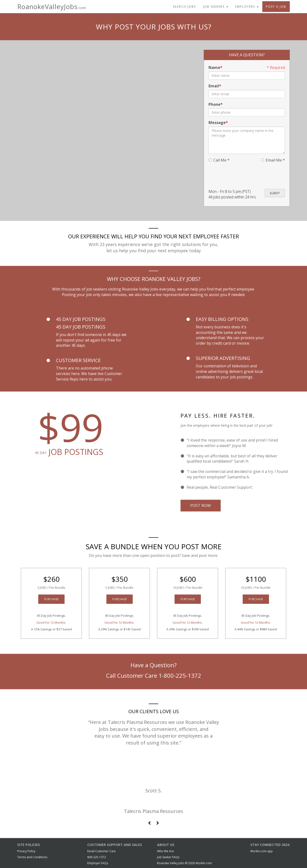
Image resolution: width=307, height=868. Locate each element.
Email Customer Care (101, 851)
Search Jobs (184, 7)
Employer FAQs (98, 863)
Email (214, 86)
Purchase (51, 599)
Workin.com (204, 863)
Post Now (201, 505)
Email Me (273, 160)
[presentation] (245, 176)
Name (214, 67)
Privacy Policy (26, 851)
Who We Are (165, 851)
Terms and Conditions (32, 857)
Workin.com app (262, 851)
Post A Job (276, 7)
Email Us (261, 487)
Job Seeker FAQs (168, 857)
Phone (214, 104)
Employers (247, 7)
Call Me (219, 160)
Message (217, 123)
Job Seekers (216, 7)
